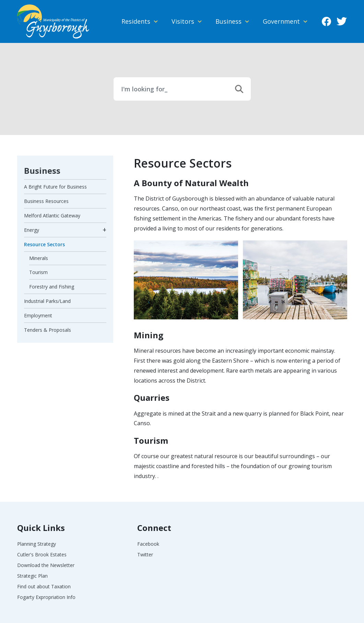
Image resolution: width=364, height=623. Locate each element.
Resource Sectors (44, 244)
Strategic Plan (32, 576)
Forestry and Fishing (52, 287)
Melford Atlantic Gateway (52, 216)
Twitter (342, 22)
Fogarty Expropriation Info (46, 597)
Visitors (183, 21)
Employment (38, 315)
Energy (32, 230)
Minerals (39, 258)
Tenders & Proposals (48, 330)
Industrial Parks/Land (47, 301)
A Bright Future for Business (55, 187)
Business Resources (46, 201)
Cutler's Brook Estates (42, 554)
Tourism (38, 272)
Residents (136, 21)
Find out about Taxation (44, 586)
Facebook (326, 22)
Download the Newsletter (46, 565)
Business (228, 21)
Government (281, 21)
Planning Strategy (37, 544)
